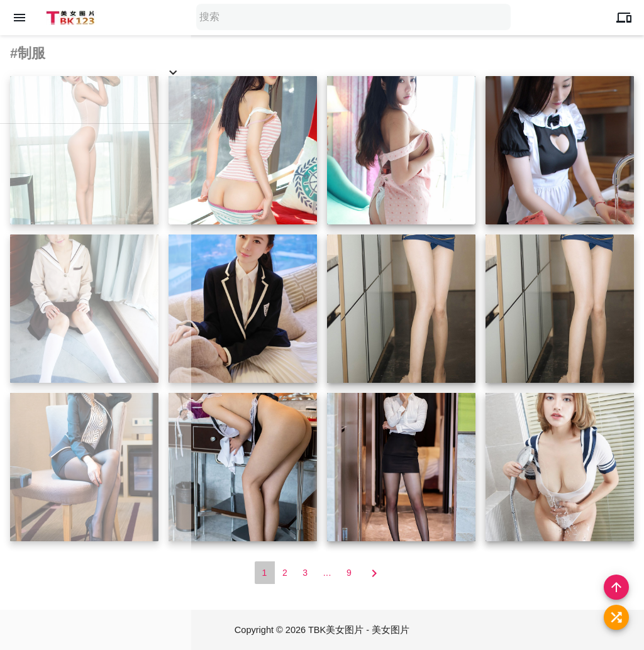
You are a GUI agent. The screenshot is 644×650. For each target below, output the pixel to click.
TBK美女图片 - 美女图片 (360, 630)
